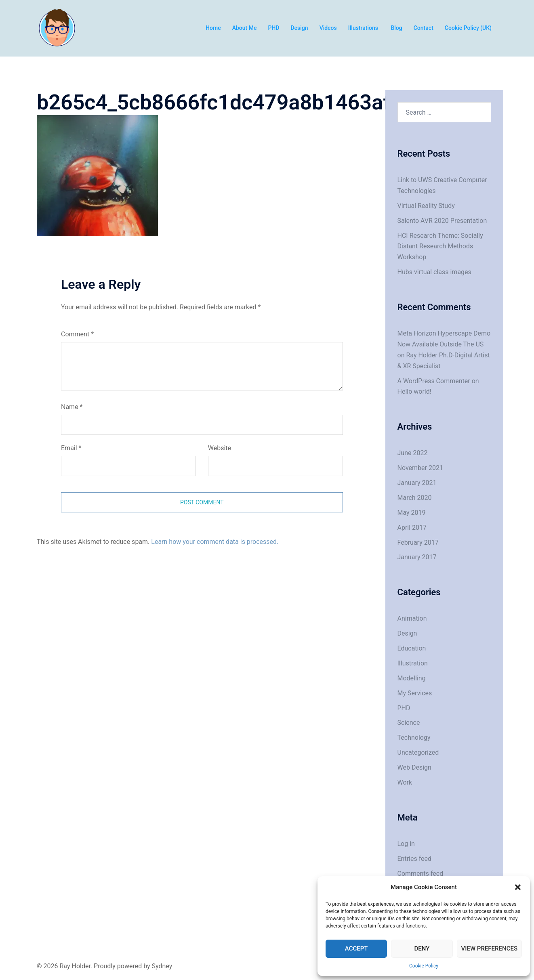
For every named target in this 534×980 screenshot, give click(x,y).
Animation (412, 618)
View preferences (489, 949)
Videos (328, 28)
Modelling (412, 678)
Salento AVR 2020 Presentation (442, 221)
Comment (77, 334)
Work (405, 782)
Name (72, 407)
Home (213, 28)
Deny (422, 949)
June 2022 (413, 453)
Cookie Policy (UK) (468, 28)
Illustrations (364, 28)
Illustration (413, 663)
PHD (273, 28)
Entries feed (415, 859)
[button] (518, 887)
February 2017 (418, 542)
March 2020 (415, 498)
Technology (414, 738)
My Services (415, 693)
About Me (245, 28)
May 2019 (412, 513)
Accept (356, 949)
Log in (406, 844)
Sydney (162, 966)
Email (71, 448)
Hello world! (414, 391)
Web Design (414, 767)
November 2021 (420, 468)
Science (409, 723)
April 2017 (412, 528)
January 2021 (417, 483)
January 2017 (417, 557)
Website (220, 448)
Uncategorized (418, 752)
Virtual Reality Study (426, 206)
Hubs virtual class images (434, 272)
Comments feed (420, 874)
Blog (396, 28)
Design (299, 28)
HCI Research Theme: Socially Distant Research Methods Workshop (440, 247)
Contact (424, 28)
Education (412, 648)
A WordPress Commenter (434, 381)
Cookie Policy (424, 966)
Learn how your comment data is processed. (215, 542)
